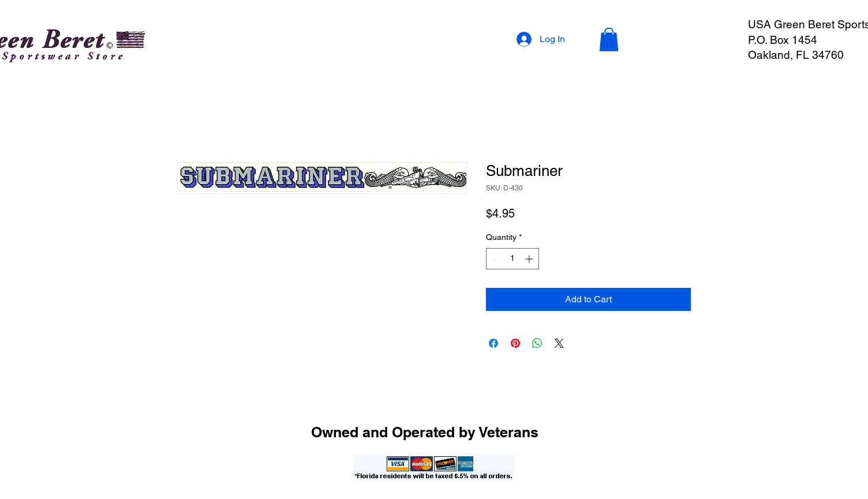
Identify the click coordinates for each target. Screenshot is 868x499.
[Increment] (530, 259)
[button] (609, 40)
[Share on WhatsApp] (537, 343)
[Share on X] (559, 343)
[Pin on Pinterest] (515, 343)
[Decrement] (495, 259)
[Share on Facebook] (493, 343)
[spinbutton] (512, 259)
